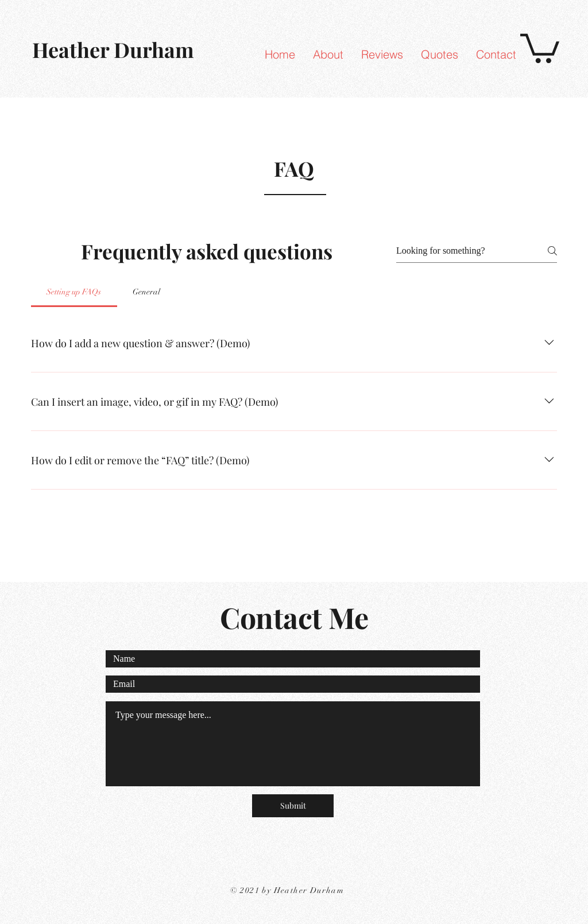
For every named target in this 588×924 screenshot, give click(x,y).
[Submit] (293, 806)
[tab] (74, 292)
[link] (540, 47)
